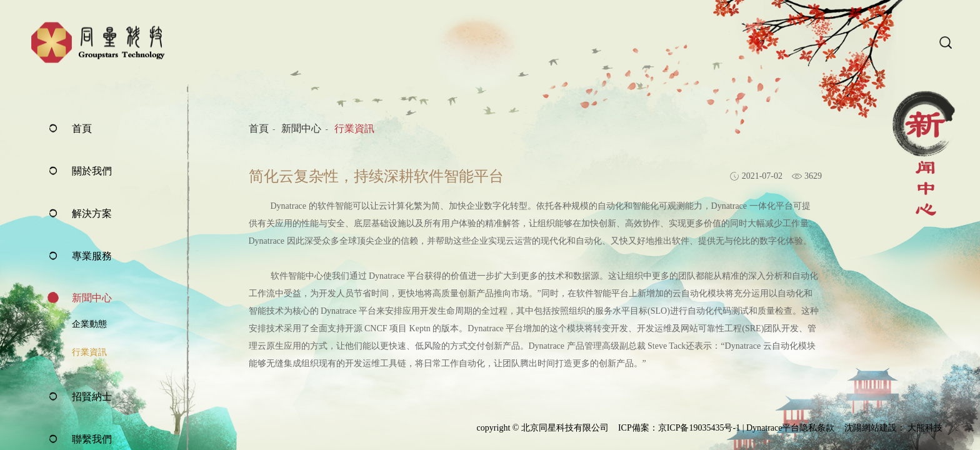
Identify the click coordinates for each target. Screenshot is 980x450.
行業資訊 (89, 352)
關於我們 (92, 171)
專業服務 (92, 256)
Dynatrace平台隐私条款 (791, 428)
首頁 (82, 128)
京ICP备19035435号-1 (699, 428)
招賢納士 (92, 397)
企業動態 (89, 324)
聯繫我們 (92, 439)
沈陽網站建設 (871, 428)
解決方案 (92, 213)
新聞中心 (92, 298)
